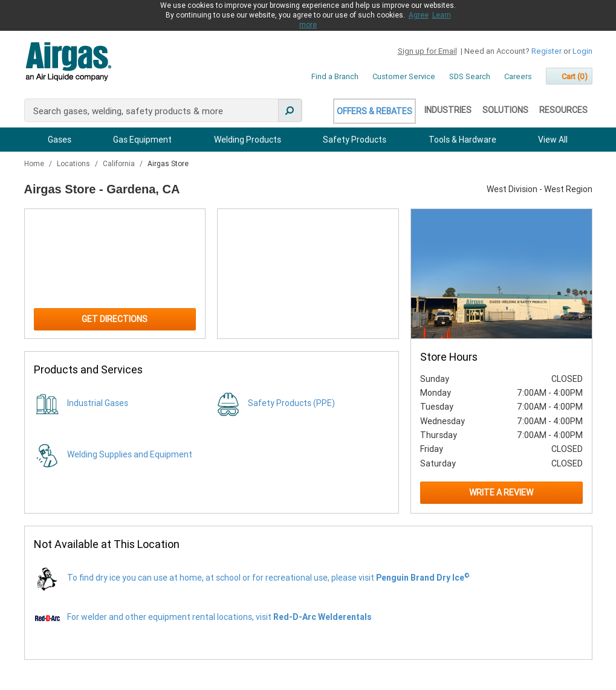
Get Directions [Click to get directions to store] (115, 319)
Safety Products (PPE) (291, 403)
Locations (74, 164)
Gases (60, 140)
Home (35, 164)
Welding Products (248, 140)
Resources (563, 110)
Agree (419, 15)
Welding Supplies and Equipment (130, 454)
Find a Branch (335, 76)
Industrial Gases (98, 403)
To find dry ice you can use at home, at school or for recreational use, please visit (268, 578)
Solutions (505, 110)
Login (582, 51)
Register (546, 51)
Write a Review (501, 492)
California (120, 164)
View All (553, 140)
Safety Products (355, 140)
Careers (518, 76)
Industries (448, 110)
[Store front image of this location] (501, 274)
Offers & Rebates (374, 111)
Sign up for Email (427, 51)
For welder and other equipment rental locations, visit (219, 617)
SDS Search (470, 76)
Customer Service (404, 76)
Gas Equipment (142, 140)
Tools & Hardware (462, 140)
